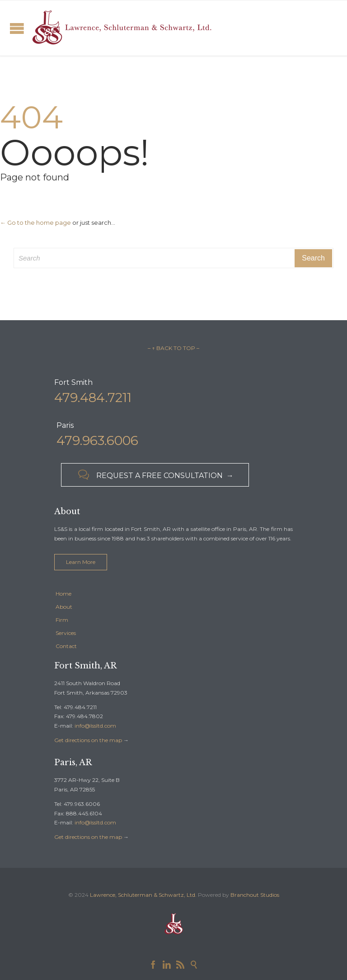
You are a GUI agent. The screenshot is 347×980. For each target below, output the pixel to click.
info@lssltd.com (95, 726)
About (64, 607)
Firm (62, 620)
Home (63, 594)
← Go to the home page (35, 223)
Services (66, 633)
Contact (66, 646)
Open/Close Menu (17, 28)
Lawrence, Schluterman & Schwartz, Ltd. (143, 895)
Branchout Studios (255, 895)
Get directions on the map (88, 740)
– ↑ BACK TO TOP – (173, 348)
